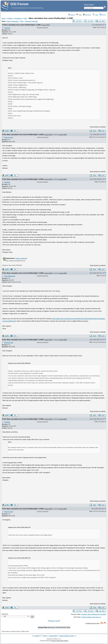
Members (87, 15)
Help (79, 15)
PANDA (10, 18)
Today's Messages (12, 21)
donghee (7, 28)
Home (103, 15)
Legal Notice (53, 636)
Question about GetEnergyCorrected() (94, 614)
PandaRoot (18, 18)
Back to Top (54, 621)
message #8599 (48, 179)
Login (95, 15)
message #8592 (45, 25)
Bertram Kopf (9, 138)
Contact (36, 636)
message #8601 (48, 340)
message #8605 (48, 509)
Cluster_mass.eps (21, 258)
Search (72, 15)
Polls (22, 21)
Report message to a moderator (98, 127)
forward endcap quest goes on (91, 617)
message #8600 (48, 273)
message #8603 (48, 419)
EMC (25, 18)
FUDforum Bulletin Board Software (60, 641)
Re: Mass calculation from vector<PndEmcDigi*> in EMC (24, 135)
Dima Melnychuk (10, 276)
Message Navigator (32, 21)
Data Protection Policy (67, 636)
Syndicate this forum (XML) (93, 623)
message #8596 (48, 135)
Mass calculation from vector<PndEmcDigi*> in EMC (22, 25)
